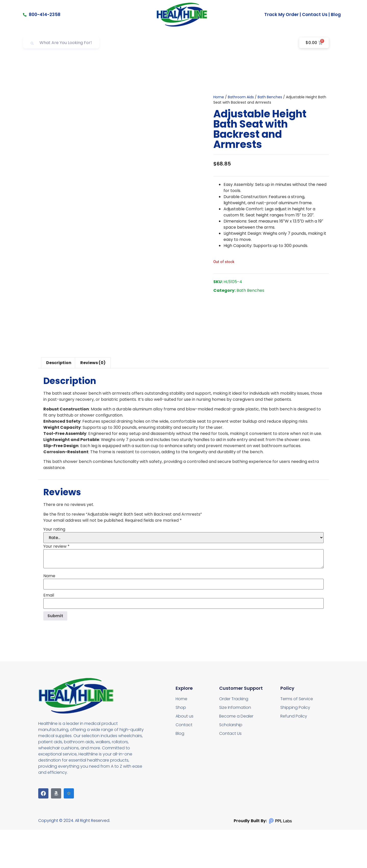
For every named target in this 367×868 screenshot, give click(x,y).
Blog (336, 15)
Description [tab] (59, 401)
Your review (56, 585)
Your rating (54, 568)
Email (49, 633)
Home (219, 116)
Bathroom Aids (241, 116)
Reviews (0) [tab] (93, 401)
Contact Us (315, 15)
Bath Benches (270, 116)
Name (49, 614)
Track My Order (281, 15)
